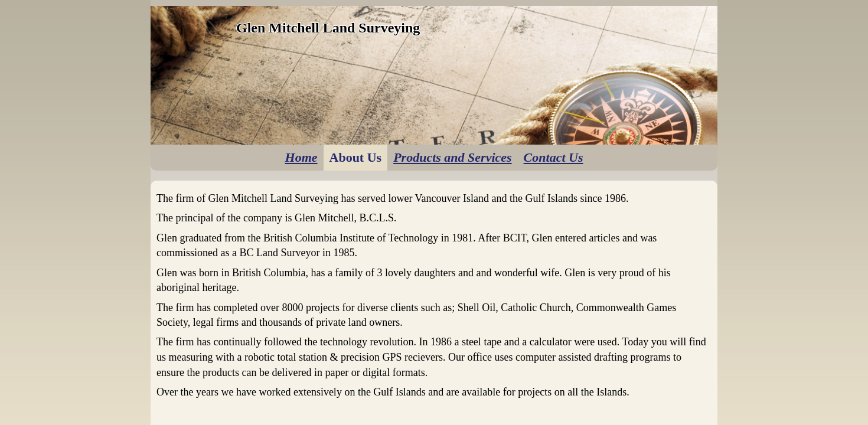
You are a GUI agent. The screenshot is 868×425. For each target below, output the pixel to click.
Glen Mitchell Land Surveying (328, 28)
